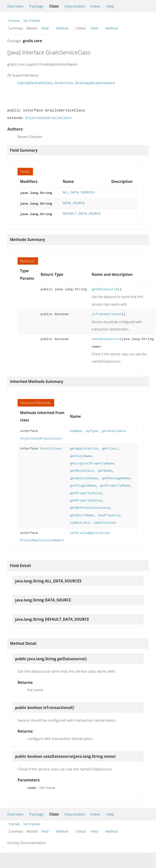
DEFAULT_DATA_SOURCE (82, 213)
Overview (15, 6)
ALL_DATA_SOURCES (79, 193)
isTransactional (107, 313)
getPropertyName (115, 484)
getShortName (82, 514)
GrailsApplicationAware (95, 83)
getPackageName (116, 477)
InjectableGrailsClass (35, 83)
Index (95, 6)
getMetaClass (82, 469)
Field (45, 28)
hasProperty (109, 514)
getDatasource (105, 288)
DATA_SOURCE (74, 203)
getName (105, 469)
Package (36, 6)
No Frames (32, 21)
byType (92, 430)
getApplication (84, 447)
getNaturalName (84, 477)
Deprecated (75, 6)
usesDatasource (106, 338)
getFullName (81, 455)
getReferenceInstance (90, 506)
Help (110, 6)
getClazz (110, 447)
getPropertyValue (86, 492)
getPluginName (83, 484)
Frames (14, 21)
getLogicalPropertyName (92, 462)
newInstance (105, 521)
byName (76, 430)
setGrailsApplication (90, 532)
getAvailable (114, 430)
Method (62, 28)
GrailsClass (64, 83)
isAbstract (80, 521)
